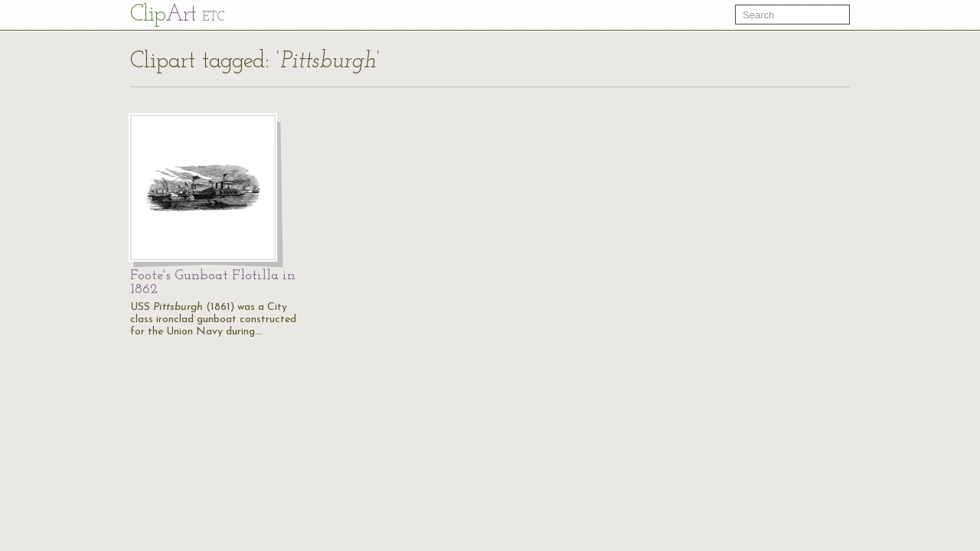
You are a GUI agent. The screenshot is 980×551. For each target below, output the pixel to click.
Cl (177, 15)
